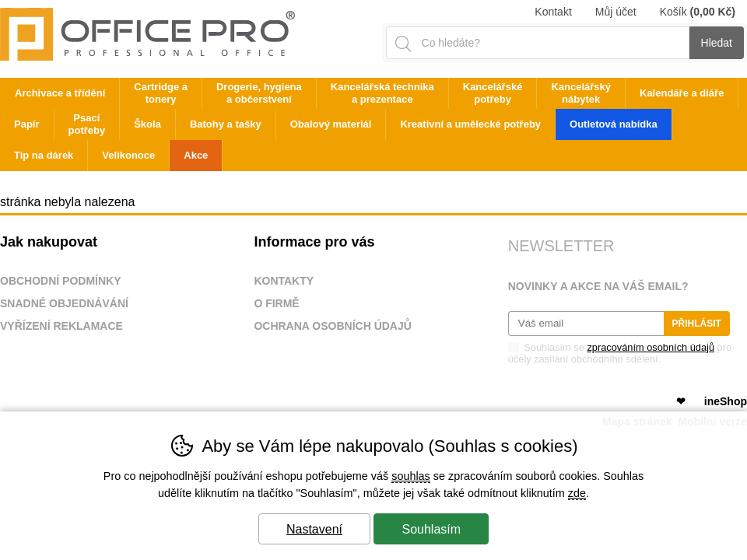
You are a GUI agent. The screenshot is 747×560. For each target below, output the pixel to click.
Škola (147, 124)
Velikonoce (128, 155)
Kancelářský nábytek (581, 93)
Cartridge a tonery (161, 93)
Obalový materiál (331, 124)
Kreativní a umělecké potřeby (470, 124)
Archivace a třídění (60, 93)
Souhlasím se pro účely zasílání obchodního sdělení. (620, 352)
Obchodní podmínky (61, 281)
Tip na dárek (44, 155)
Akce (196, 155)
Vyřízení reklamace (61, 326)
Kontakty (284, 281)
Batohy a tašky (226, 124)
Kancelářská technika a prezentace (382, 93)
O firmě (276, 303)
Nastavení (314, 529)
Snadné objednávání (64, 303)
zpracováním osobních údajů (651, 347)
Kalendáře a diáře (682, 93)
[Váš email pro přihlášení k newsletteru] (586, 324)
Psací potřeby (87, 124)
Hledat (717, 43)
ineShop (726, 401)
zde (577, 493)
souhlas (411, 476)
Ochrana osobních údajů (333, 326)
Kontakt (553, 12)
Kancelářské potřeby (493, 93)
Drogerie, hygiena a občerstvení (259, 93)
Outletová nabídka (614, 124)
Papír (27, 124)
